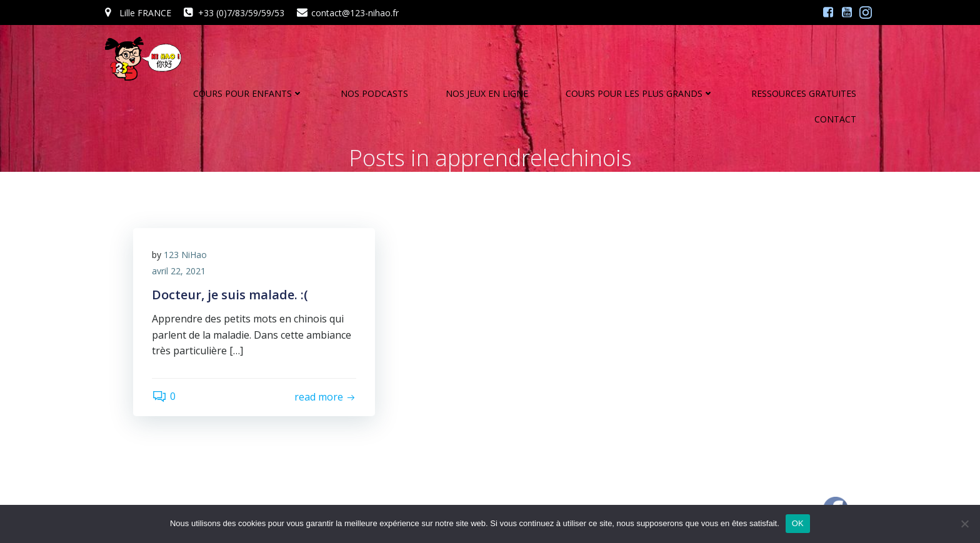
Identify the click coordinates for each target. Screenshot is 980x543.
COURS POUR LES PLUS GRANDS (640, 93)
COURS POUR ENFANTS (248, 93)
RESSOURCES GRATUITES (804, 93)
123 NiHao (185, 255)
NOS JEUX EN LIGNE (487, 93)
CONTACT (835, 119)
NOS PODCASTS (374, 93)
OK (798, 523)
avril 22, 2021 (179, 271)
